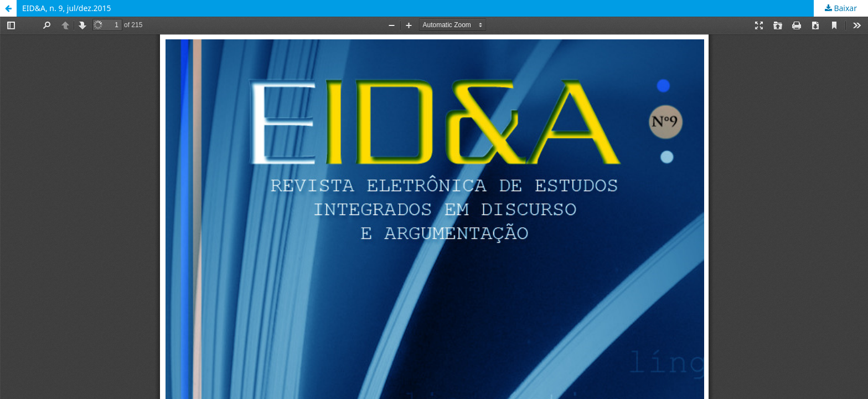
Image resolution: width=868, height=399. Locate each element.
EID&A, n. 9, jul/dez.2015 (67, 8)
